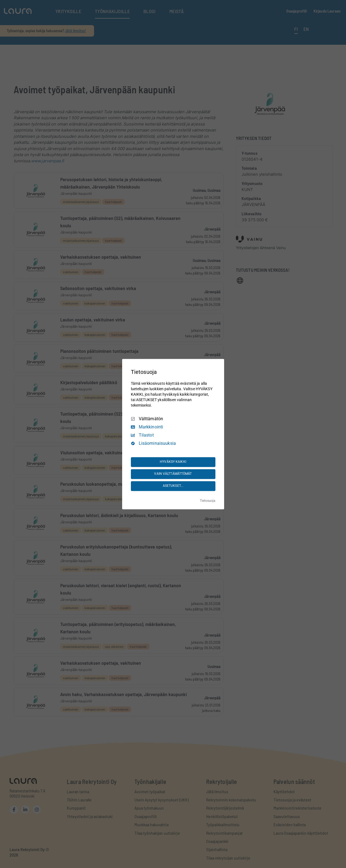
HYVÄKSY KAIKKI (173, 462)
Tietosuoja (208, 501)
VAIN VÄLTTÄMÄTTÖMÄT (173, 474)
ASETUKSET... (173, 486)
